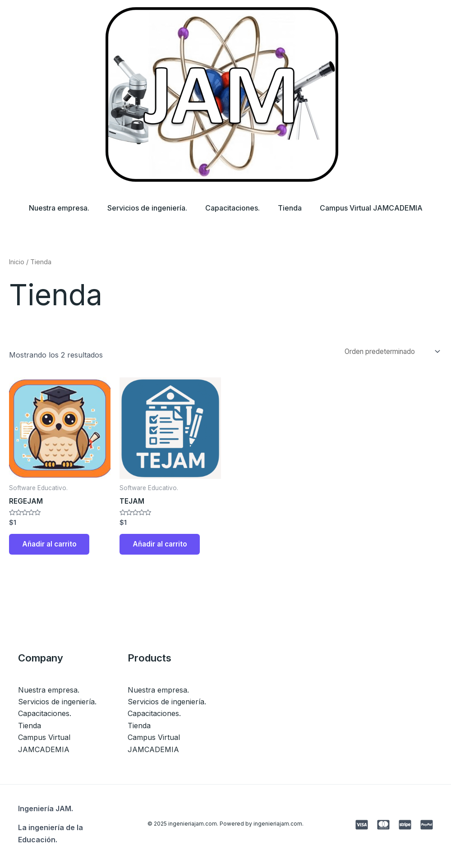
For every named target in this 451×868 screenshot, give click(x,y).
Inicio (17, 262)
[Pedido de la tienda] (385, 352)
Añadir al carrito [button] (53, 547)
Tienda (293, 208)
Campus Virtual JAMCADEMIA (378, 208)
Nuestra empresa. (52, 208)
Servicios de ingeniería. (144, 208)
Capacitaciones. (232, 208)
